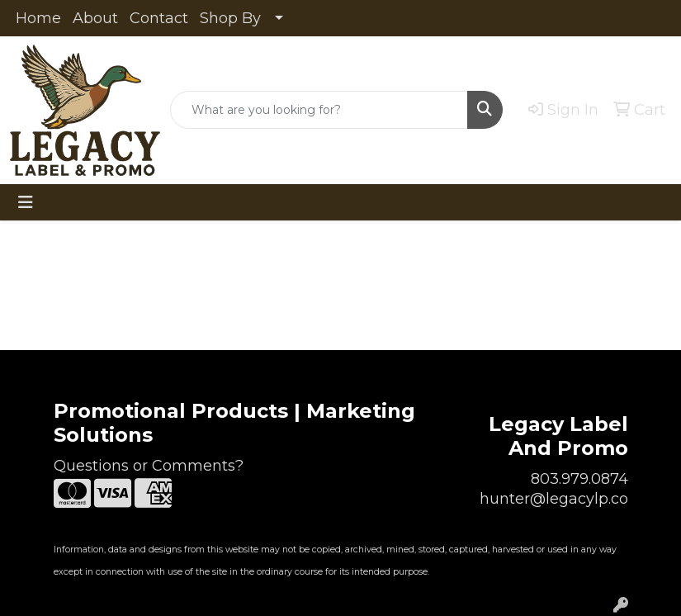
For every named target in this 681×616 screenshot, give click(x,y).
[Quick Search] (319, 110)
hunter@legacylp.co (554, 499)
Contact (159, 18)
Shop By (230, 18)
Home (38, 18)
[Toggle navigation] (26, 202)
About (95, 18)
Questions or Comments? (149, 466)
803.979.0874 (579, 479)
